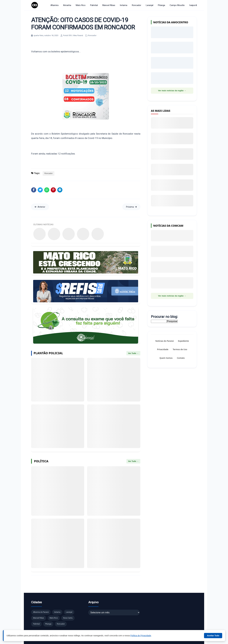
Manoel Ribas (109, 5)
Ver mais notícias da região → (172, 91)
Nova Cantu (68, 618)
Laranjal (150, 5)
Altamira (54, 5)
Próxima (131, 207)
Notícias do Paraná (164, 341)
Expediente (183, 341)
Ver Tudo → (133, 353)
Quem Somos (166, 358)
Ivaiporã (193, 5)
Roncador (137, 5)
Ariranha (67, 5)
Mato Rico (81, 5)
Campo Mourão (177, 5)
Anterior (40, 207)
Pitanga (161, 5)
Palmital (94, 5)
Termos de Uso (180, 349)
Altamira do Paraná (41, 612)
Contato (181, 358)
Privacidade (163, 349)
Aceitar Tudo (213, 636)
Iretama (124, 5)
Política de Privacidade (141, 636)
